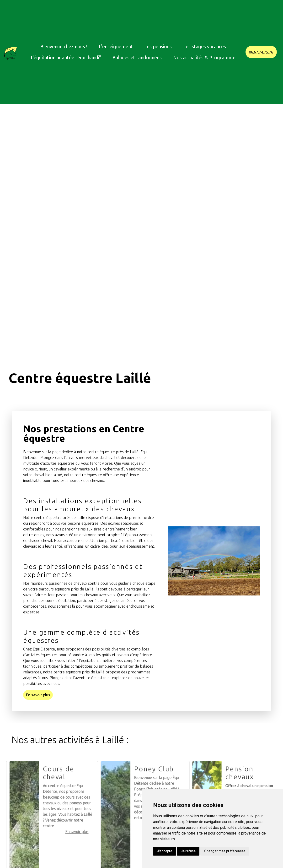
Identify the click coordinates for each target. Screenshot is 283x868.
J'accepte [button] (165, 851)
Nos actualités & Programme (204, 57)
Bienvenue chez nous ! (64, 46)
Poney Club (173, 787)
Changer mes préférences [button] (225, 851)
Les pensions (158, 46)
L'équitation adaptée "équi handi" (66, 57)
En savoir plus (38, 695)
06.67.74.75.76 (261, 52)
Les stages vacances (205, 46)
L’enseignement (116, 46)
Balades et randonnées (137, 57)
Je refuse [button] (188, 851)
